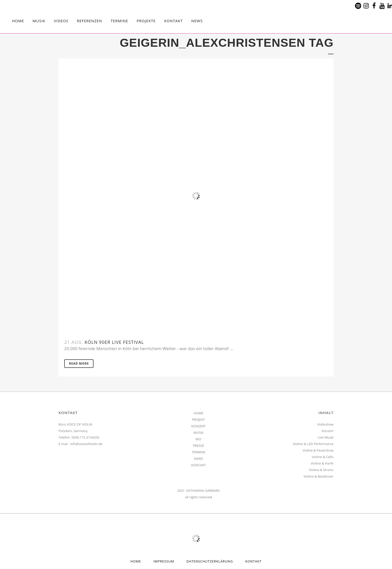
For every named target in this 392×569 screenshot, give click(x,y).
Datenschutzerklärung (210, 561)
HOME (199, 413)
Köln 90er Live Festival (114, 342)
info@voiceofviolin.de (86, 444)
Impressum (164, 561)
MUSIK (198, 433)
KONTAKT (198, 465)
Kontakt (253, 561)
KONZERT (198, 426)
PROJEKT (198, 420)
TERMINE (199, 452)
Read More (79, 363)
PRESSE (199, 446)
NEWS (198, 459)
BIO (198, 439)
